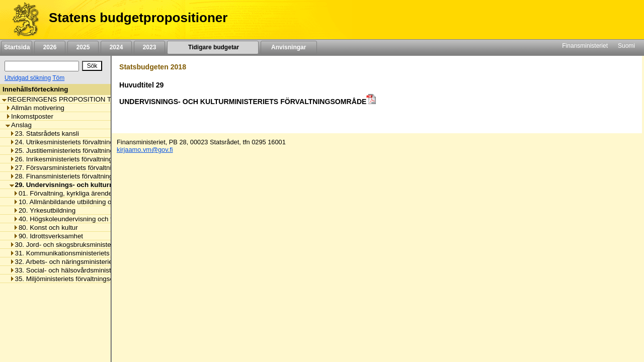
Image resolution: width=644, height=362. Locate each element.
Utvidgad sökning (28, 78)
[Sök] (42, 66)
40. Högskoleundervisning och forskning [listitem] (75, 219)
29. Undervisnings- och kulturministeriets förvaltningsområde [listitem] (110, 185)
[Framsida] (22, 20)
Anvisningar (289, 47)
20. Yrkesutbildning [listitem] (44, 210)
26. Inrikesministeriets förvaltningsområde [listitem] (74, 159)
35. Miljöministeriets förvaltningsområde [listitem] (71, 279)
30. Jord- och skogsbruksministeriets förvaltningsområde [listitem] (96, 245)
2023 (149, 47)
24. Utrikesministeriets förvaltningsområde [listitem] (75, 142)
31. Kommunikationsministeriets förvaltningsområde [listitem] (89, 253)
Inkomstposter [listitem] (29, 116)
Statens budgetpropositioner (138, 18)
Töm (58, 78)
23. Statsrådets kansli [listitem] (44, 133)
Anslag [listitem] (19, 125)
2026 (50, 47)
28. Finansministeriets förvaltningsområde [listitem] (74, 176)
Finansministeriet (585, 46)
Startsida (17, 47)
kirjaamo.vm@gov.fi (145, 150)
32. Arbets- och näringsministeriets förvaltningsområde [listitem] (93, 262)
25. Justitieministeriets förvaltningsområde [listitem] (75, 151)
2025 (83, 47)
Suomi (626, 46)
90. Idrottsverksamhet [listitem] (48, 236)
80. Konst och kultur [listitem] (46, 228)
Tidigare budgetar (213, 47)
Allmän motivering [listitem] (35, 108)
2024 (116, 47)
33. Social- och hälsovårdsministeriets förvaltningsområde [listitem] (98, 270)
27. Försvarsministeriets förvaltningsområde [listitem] (77, 168)
